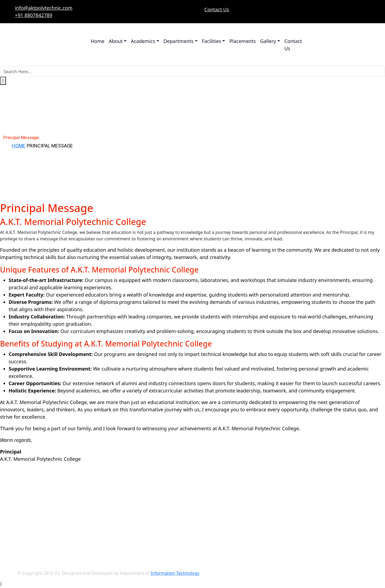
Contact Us (217, 9)
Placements (243, 41)
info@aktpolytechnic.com (44, 8)
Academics (143, 41)
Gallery (268, 41)
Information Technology (175, 573)
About (116, 41)
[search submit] (3, 81)
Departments (179, 41)
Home (98, 41)
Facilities (212, 41)
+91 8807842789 (34, 15)
